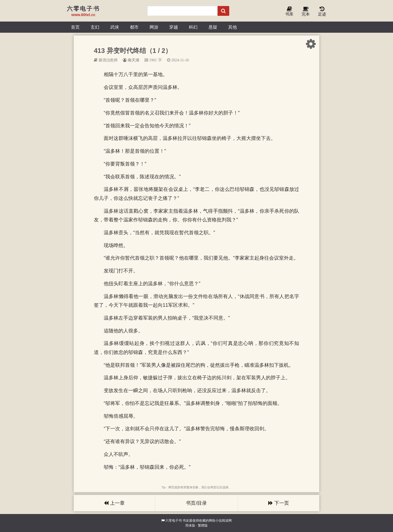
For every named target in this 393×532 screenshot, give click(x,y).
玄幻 (95, 27)
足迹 (322, 12)
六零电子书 (174, 521)
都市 (134, 27)
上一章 (114, 503)
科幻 (193, 27)
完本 (306, 12)
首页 (75, 27)
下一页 (279, 503)
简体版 (190, 525)
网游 (154, 27)
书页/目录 (196, 503)
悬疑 (213, 27)
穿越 (174, 27)
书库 (289, 12)
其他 (233, 27)
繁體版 (203, 525)
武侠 (115, 27)
